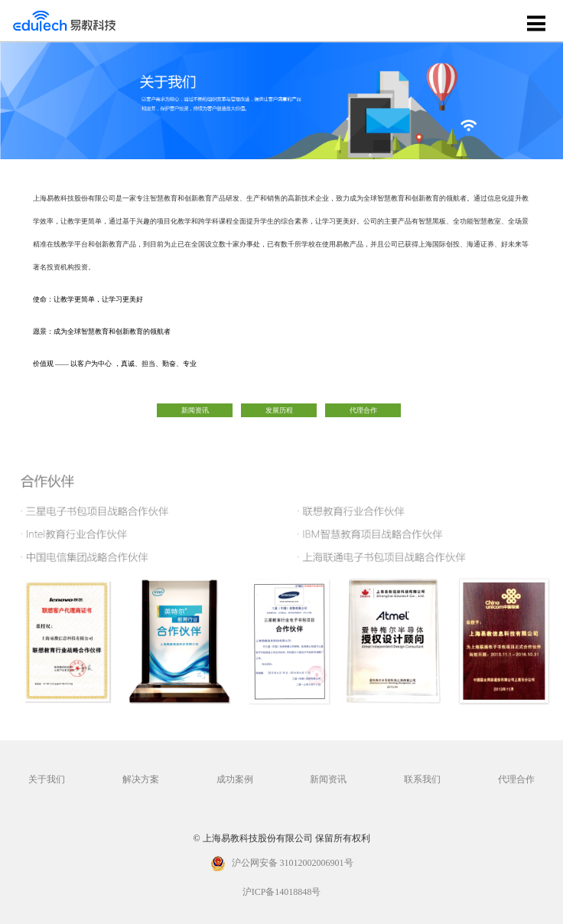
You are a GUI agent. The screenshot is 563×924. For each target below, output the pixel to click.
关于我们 (47, 780)
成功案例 (235, 780)
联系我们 (422, 780)
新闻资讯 (195, 410)
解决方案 (141, 780)
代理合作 (363, 410)
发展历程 (279, 410)
